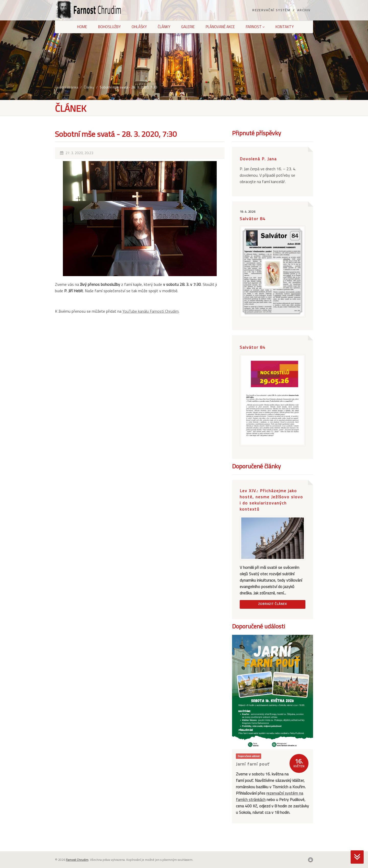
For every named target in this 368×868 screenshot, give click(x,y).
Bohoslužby (109, 27)
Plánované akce (220, 27)
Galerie (188, 27)
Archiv (304, 10)
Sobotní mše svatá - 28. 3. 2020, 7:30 (128, 87)
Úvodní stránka (67, 87)
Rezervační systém (271, 10)
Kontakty (285, 27)
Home (82, 27)
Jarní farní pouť (253, 764)
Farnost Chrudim (77, 860)
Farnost (255, 27)
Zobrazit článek (273, 604)
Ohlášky (139, 27)
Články (164, 27)
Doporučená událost (249, 756)
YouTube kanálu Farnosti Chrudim (151, 311)
